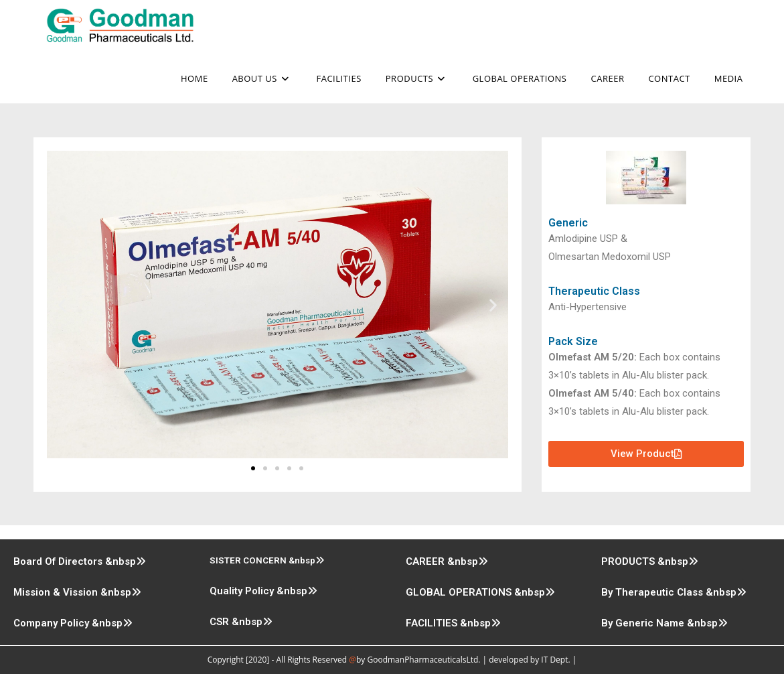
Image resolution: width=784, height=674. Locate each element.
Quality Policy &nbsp (263, 591)
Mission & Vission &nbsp (77, 592)
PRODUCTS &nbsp (650, 561)
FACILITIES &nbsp (453, 623)
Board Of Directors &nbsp (80, 561)
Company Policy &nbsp (73, 623)
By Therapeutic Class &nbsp (674, 592)
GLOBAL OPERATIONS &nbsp (480, 592)
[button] (62, 305)
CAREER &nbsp (447, 561)
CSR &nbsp (241, 622)
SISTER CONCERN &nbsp (267, 560)
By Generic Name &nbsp (664, 623)
